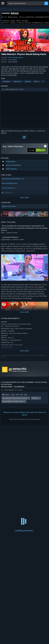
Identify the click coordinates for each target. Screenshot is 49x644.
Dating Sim (17, 83)
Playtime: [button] (35, 399)
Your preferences (19, 388)
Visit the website (9, 189)
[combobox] (26, 3)
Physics (37, 83)
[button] (24, 91)
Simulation (6, 83)
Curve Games (13, 61)
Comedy (28, 83)
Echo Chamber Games (16, 59)
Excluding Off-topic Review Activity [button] (15, 399)
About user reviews (7, 388)
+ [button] (43, 83)
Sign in (3, 132)
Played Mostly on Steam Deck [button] (13, 403)
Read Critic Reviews (20, 372)
